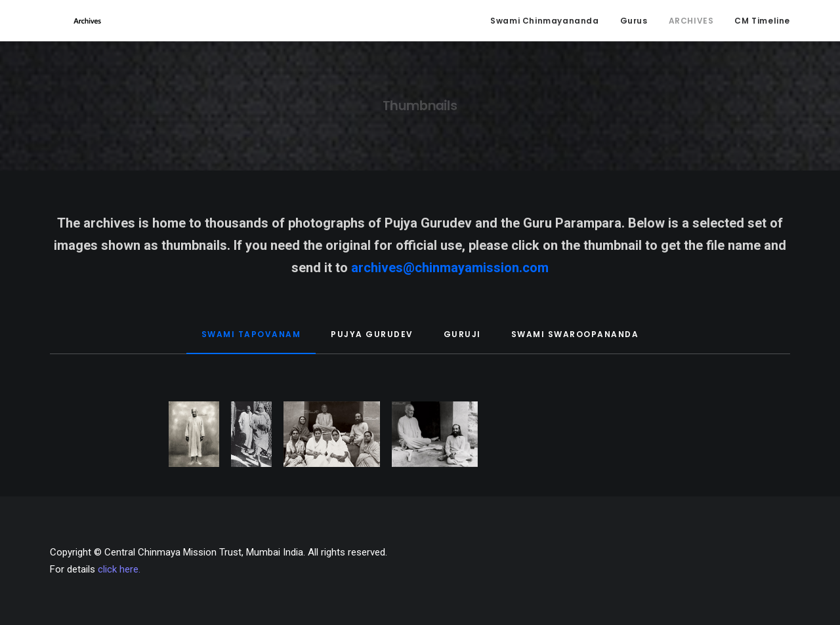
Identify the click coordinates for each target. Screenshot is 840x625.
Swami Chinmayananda (544, 23)
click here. (119, 569)
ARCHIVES (691, 23)
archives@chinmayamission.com (450, 273)
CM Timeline (762, 23)
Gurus (634, 23)
